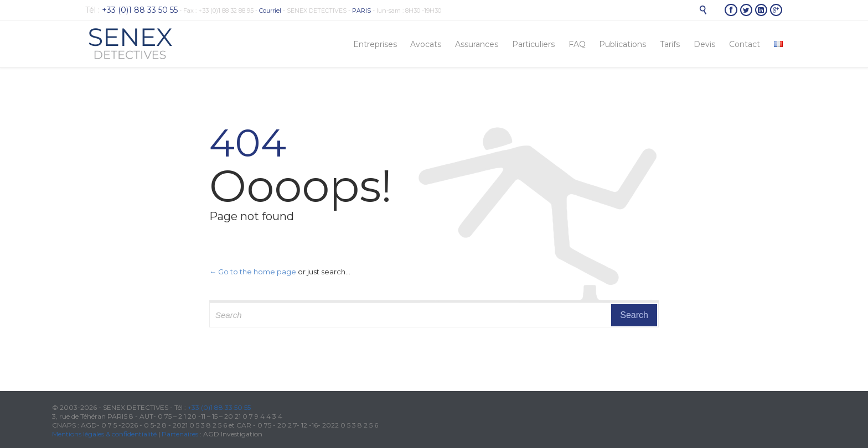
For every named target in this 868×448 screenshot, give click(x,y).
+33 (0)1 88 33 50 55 (219, 407)
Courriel (270, 11)
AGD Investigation (233, 434)
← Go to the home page (253, 272)
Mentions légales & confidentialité (104, 434)
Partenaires (180, 434)
